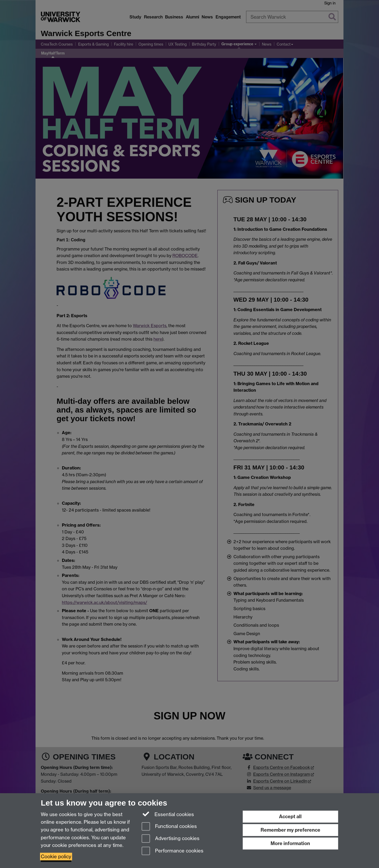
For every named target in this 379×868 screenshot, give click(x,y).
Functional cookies (169, 827)
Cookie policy (56, 857)
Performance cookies (173, 851)
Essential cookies (168, 814)
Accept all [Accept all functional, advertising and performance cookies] (290, 816)
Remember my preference (290, 830)
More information (290, 843)
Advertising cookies (171, 839)
